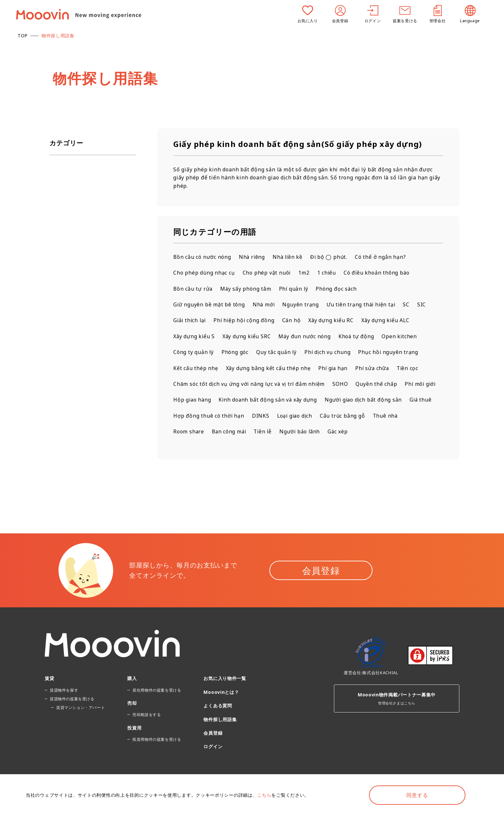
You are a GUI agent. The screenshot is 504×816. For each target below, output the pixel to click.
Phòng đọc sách (338, 289)
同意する (417, 795)
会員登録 (321, 587)
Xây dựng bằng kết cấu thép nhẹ (269, 368)
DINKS (377, 416)
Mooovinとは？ (221, 709)
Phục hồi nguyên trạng (390, 353)
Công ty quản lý (194, 353)
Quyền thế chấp (378, 385)
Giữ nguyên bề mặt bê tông (209, 305)
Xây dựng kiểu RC (334, 321)
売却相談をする (147, 732)
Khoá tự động (358, 337)
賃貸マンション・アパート (81, 724)
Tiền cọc (410, 368)
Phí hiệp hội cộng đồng (246, 321)
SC (409, 305)
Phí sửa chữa (374, 368)
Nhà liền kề (289, 257)
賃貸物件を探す (64, 707)
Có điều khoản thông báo (377, 273)
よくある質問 (218, 722)
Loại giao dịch (412, 416)
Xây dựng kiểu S (194, 337)
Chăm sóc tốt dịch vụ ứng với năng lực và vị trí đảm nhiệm (250, 385)
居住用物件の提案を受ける (157, 707)
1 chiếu (327, 273)
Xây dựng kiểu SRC (248, 337)
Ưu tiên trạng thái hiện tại (363, 305)
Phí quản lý (295, 289)
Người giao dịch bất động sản (212, 416)
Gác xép (184, 448)
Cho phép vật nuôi (267, 273)
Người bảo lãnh (389, 432)
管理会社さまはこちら (397, 714)
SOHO (342, 385)
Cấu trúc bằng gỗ (196, 432)
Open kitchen (402, 337)
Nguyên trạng (302, 305)
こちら (264, 795)
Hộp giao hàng (232, 400)
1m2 (304, 273)
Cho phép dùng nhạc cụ (204, 273)
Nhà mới (264, 305)
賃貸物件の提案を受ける (72, 716)
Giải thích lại (190, 321)
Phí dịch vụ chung (328, 353)
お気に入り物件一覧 (225, 695)
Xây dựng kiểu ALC (389, 321)
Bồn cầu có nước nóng (202, 257)
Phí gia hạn (334, 368)
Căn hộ (294, 321)
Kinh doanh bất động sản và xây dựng (309, 400)
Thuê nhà (239, 432)
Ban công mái (316, 432)
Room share (275, 432)
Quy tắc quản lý (277, 353)
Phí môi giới (189, 400)
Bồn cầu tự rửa (193, 289)
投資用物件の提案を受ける (157, 756)
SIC (424, 305)
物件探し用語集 (220, 736)
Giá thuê (270, 416)
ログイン (213, 763)
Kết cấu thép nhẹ (196, 368)
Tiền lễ (351, 432)
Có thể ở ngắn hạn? (382, 257)
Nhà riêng (252, 257)
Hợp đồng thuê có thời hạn (325, 416)
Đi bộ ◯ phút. (331, 257)
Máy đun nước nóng (306, 337)
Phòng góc (235, 353)
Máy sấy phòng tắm (247, 289)
